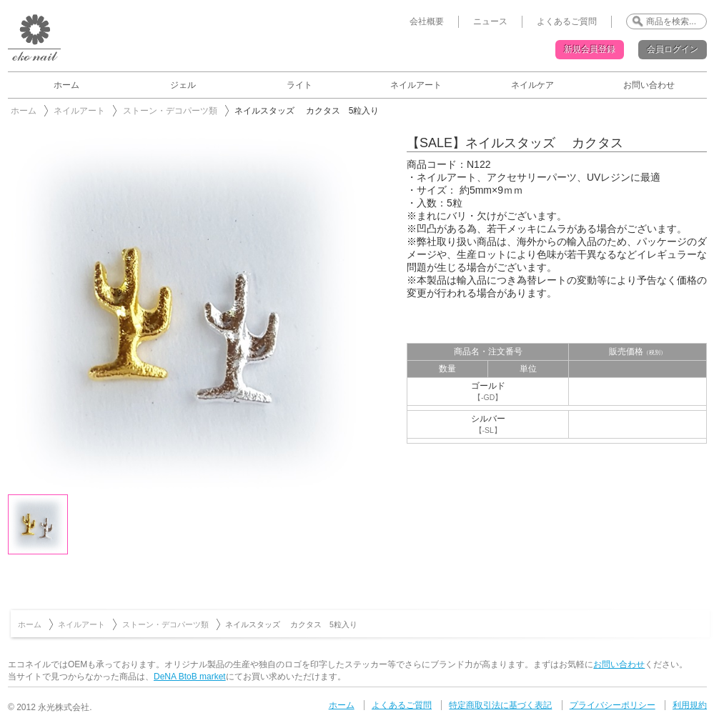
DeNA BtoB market (190, 677)
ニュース (490, 21)
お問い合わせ (649, 85)
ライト (299, 85)
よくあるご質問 (567, 21)
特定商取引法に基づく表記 (500, 705)
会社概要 (427, 21)
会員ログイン (673, 49)
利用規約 (690, 705)
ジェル (183, 85)
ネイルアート (416, 85)
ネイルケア (532, 85)
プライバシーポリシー (613, 705)
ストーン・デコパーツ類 (170, 111)
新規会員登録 (590, 49)
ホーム (66, 85)
